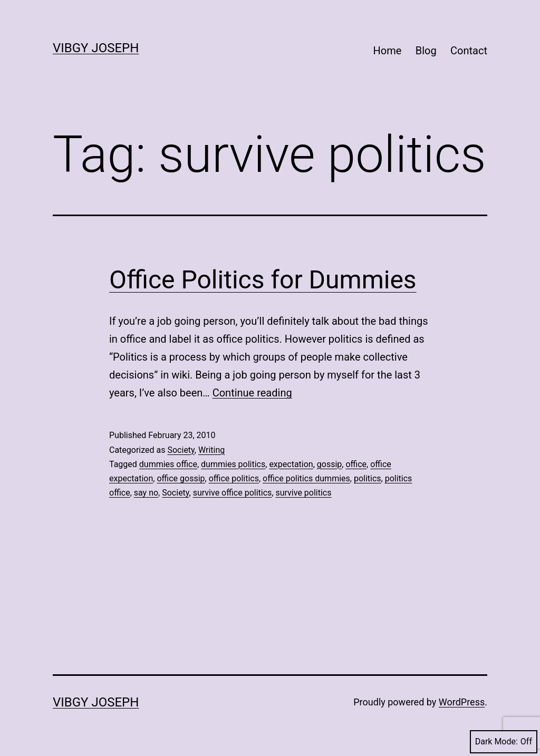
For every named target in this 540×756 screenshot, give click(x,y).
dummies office (168, 464)
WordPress (462, 702)
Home (388, 51)
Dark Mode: (504, 742)
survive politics (303, 493)
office (356, 464)
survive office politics (233, 493)
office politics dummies (306, 478)
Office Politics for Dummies (263, 280)
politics (368, 478)
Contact (469, 51)
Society (181, 450)
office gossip (181, 478)
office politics (234, 478)
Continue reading (252, 393)
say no (146, 493)
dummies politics (233, 464)
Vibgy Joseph (96, 48)
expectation (291, 464)
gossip (330, 464)
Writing (211, 450)
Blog (426, 51)
